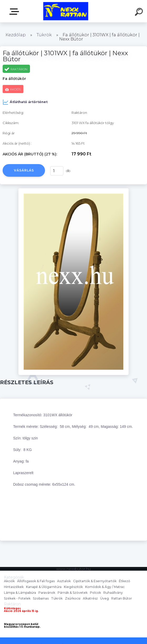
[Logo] (66, 11)
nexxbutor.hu (15, 12)
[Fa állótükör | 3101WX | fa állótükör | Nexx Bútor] (73, 190)
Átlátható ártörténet (25, 102)
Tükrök (44, 35)
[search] (140, 13)
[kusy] (55, 171)
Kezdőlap (16, 35)
